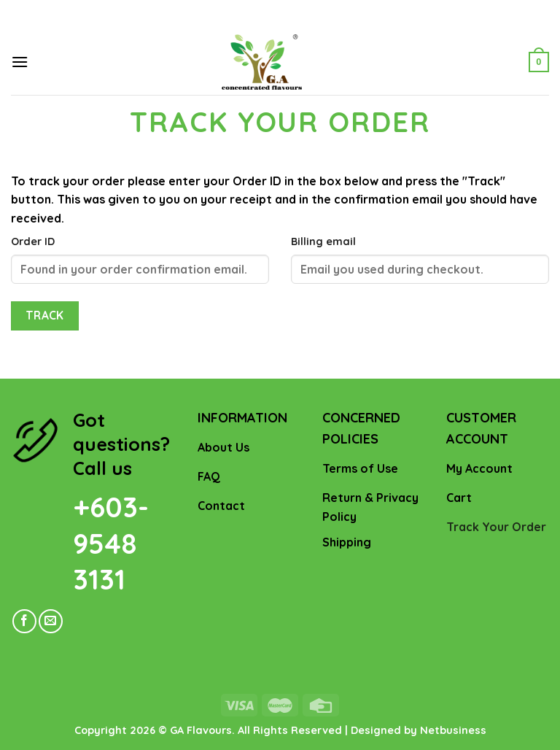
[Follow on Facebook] (24, 621)
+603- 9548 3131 (111, 543)
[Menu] (20, 62)
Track (45, 315)
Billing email (323, 241)
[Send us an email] (51, 621)
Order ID (33, 241)
